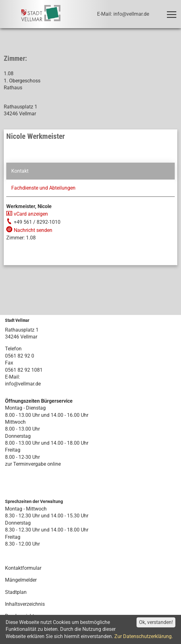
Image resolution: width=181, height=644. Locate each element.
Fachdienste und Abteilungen (43, 188)
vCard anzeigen (31, 214)
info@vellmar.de (23, 384)
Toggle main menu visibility (173, 12)
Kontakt (20, 171)
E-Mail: (13, 377)
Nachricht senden (33, 230)
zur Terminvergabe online (33, 464)
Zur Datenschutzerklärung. (144, 636)
